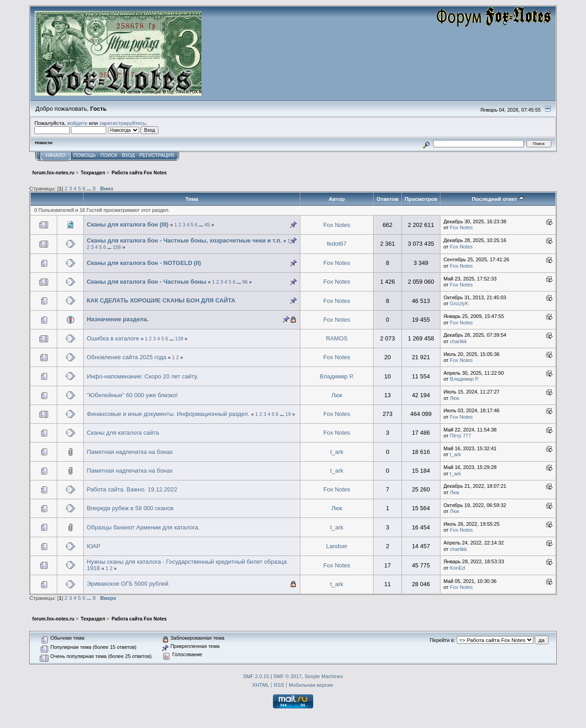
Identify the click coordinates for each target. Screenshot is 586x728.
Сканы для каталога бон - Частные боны (146, 282)
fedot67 (337, 244)
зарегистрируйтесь (123, 123)
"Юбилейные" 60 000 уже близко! (132, 395)
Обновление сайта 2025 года (126, 357)
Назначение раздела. (117, 319)
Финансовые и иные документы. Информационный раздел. (168, 414)
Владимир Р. (337, 376)
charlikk (458, 341)
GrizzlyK (459, 303)
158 (117, 247)
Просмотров (421, 199)
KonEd (458, 568)
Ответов (387, 199)
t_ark (337, 452)
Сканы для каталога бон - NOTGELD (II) (144, 263)
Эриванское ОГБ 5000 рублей (128, 584)
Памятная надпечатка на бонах (130, 452)
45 (207, 225)
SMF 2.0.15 (256, 676)
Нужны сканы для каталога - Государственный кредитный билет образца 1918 (187, 565)
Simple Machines (324, 676)
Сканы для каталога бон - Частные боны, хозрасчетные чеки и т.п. (184, 240)
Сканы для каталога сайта (123, 433)
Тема (192, 199)
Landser (337, 546)
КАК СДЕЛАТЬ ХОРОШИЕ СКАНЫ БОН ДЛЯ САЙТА (161, 300)
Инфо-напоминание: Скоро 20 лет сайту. (142, 376)
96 (245, 282)
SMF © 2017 (288, 676)
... (90, 188)
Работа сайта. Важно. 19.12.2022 (132, 489)
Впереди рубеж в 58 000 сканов (130, 508)
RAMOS (337, 338)
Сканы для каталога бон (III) (128, 224)
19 (288, 414)
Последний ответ (498, 199)
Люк (337, 395)
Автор (337, 199)
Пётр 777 (461, 436)
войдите (77, 123)
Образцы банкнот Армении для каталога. (143, 527)
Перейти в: (442, 640)
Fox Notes (337, 225)
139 (179, 339)
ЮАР (93, 546)
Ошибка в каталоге (113, 338)
